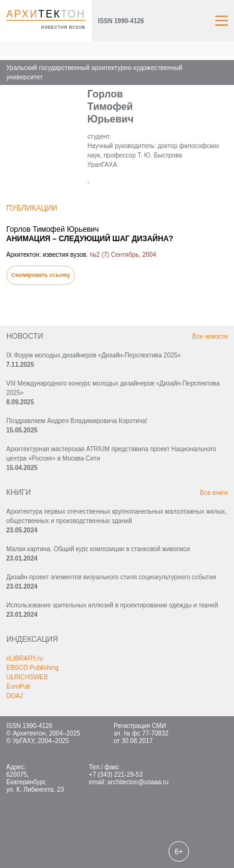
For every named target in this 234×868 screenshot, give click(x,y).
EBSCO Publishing (32, 668)
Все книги (214, 493)
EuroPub (18, 686)
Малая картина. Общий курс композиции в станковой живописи (98, 549)
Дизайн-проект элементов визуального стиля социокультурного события (111, 577)
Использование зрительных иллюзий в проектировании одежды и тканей (112, 605)
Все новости (210, 337)
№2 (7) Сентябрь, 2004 (123, 255)
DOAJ (15, 696)
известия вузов (63, 27)
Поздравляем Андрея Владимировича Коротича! (77, 421)
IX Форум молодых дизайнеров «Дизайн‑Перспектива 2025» (94, 355)
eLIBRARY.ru (25, 658)
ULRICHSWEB (27, 677)
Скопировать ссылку (41, 275)
